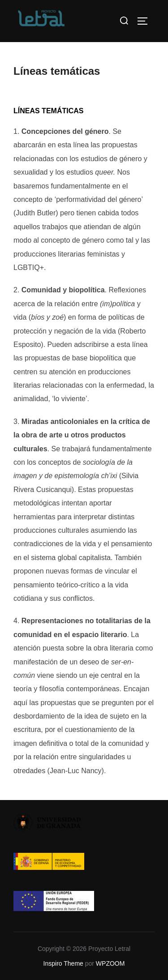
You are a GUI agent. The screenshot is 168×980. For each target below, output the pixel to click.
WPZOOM (110, 963)
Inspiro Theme (63, 963)
